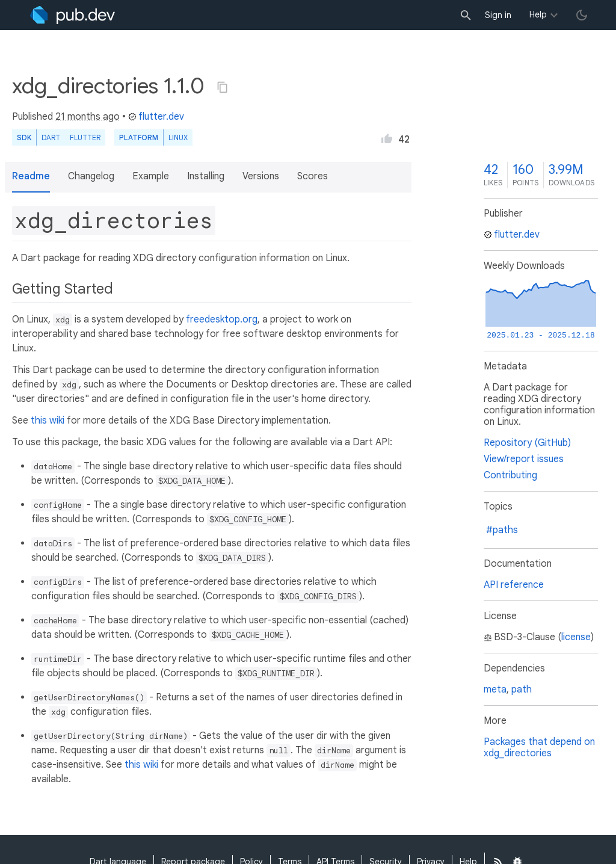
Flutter (85, 137)
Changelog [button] (91, 176)
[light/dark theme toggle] (582, 15)
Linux (178, 137)
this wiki (48, 421)
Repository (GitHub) (527, 443)
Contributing (510, 475)
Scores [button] (313, 176)
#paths (502, 530)
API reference (514, 585)
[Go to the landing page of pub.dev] (72, 15)
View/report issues (524, 459)
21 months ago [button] (88, 117)
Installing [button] (206, 176)
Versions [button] (261, 176)
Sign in (498, 15)
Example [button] (151, 176)
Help (538, 14)
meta (495, 690)
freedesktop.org (222, 319)
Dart (51, 137)
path (522, 690)
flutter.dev (156, 117)
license (576, 637)
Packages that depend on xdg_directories (539, 748)
